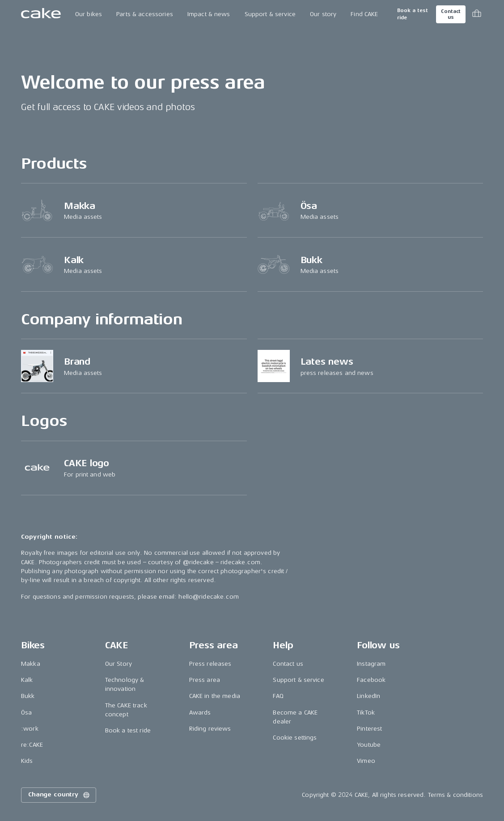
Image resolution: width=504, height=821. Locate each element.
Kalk (27, 680)
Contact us (451, 14)
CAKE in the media (215, 696)
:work (30, 729)
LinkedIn (368, 696)
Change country (59, 795)
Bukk (28, 696)
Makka (31, 664)
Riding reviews (210, 729)
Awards (200, 713)
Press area (205, 680)
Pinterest (369, 729)
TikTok (366, 713)
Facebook (371, 680)
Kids (27, 761)
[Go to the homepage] (41, 14)
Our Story (119, 664)
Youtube (369, 745)
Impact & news (209, 14)
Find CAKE (364, 14)
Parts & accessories (145, 14)
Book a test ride (413, 14)
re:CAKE (32, 745)
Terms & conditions (456, 795)
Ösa (26, 713)
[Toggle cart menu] (477, 14)
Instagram (371, 664)
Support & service (270, 14)
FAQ (278, 696)
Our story (323, 14)
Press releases (210, 664)
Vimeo (366, 761)
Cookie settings (295, 738)
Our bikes (89, 14)
